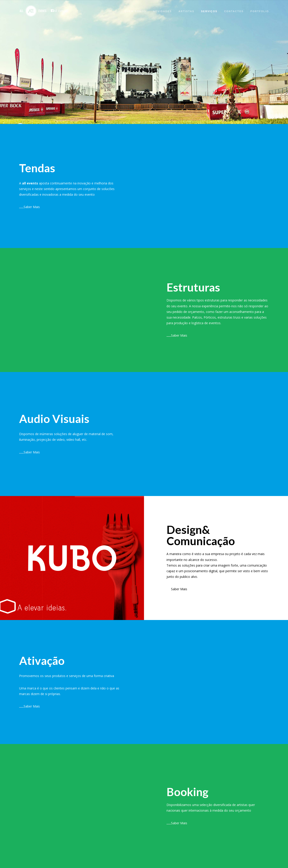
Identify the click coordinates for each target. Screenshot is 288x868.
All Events (59, 11)
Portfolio (260, 11)
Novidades (162, 11)
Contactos (234, 11)
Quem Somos (135, 11)
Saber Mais (29, 207)
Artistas (186, 11)
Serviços (209, 11)
